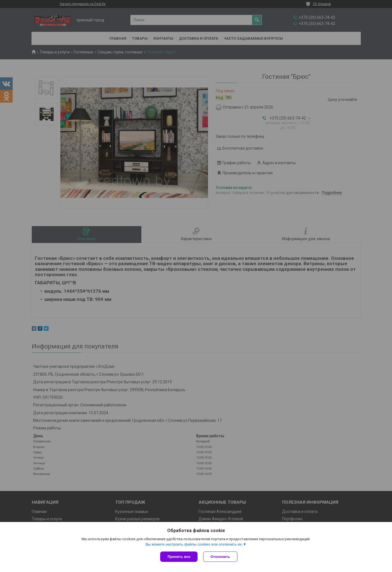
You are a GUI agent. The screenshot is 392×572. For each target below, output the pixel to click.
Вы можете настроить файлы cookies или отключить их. (194, 544)
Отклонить (220, 557)
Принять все (179, 557)
